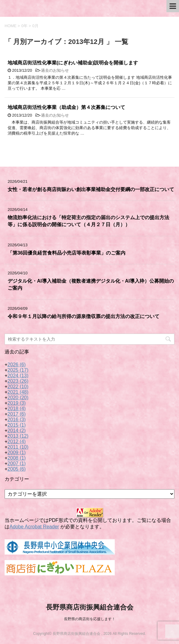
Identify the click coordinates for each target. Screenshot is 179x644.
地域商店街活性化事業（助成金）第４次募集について (66, 107)
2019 (17, 403)
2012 (17, 441)
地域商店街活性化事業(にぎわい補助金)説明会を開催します (73, 63)
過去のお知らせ (55, 70)
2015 (17, 425)
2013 (18, 436)
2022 (18, 387)
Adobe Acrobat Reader (34, 527)
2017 (17, 414)
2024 (18, 376)
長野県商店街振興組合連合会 (90, 607)
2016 (17, 420)
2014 (17, 431)
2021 (18, 392)
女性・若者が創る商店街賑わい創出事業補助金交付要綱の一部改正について (91, 189)
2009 (17, 452)
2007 (17, 463)
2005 (17, 469)
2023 (18, 381)
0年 (24, 26)
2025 (18, 370)
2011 (18, 447)
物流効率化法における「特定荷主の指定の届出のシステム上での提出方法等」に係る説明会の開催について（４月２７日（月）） (88, 221)
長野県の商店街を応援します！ (90, 619)
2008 (17, 458)
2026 (17, 365)
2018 (17, 409)
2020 (18, 398)
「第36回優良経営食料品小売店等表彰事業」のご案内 (67, 253)
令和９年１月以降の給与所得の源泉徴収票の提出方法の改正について (84, 316)
